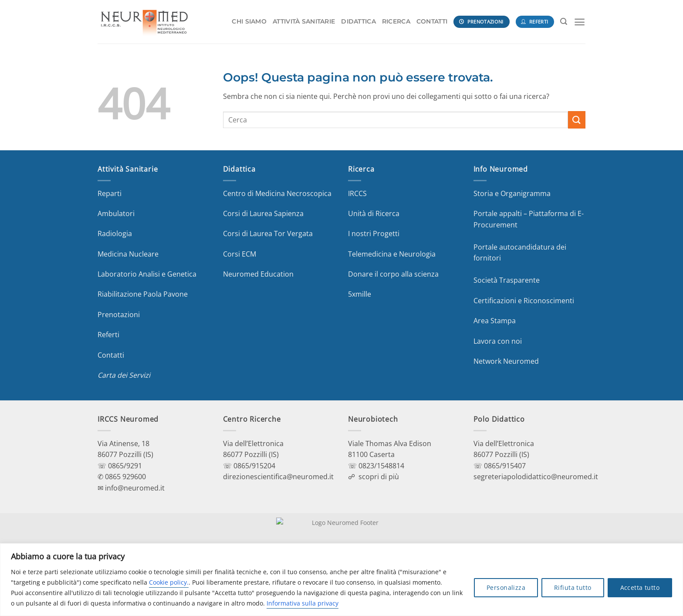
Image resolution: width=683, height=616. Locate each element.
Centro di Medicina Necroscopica (277, 193)
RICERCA (396, 21)
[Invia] (577, 120)
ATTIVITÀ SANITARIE (304, 21)
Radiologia (115, 234)
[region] (341, 580)
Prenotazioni (119, 315)
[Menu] (580, 22)
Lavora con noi (498, 341)
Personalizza (506, 587)
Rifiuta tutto (573, 587)
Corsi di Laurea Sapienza (263, 213)
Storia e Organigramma (512, 193)
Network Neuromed (506, 361)
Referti (108, 335)
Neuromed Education (258, 274)
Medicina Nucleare (128, 254)
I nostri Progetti (374, 234)
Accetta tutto (640, 587)
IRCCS (357, 193)
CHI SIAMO (249, 21)
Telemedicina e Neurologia (392, 254)
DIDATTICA (358, 21)
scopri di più (379, 477)
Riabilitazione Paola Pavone (143, 294)
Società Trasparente (507, 280)
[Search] (564, 22)
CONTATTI (432, 21)
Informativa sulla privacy (303, 603)
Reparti (110, 193)
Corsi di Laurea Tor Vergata (268, 234)
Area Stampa (495, 321)
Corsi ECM (240, 254)
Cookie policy (168, 582)
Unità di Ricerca (374, 213)
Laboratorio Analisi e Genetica (147, 274)
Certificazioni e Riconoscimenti (524, 301)
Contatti (111, 355)
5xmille (360, 294)
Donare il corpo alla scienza (393, 274)
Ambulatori (116, 213)
